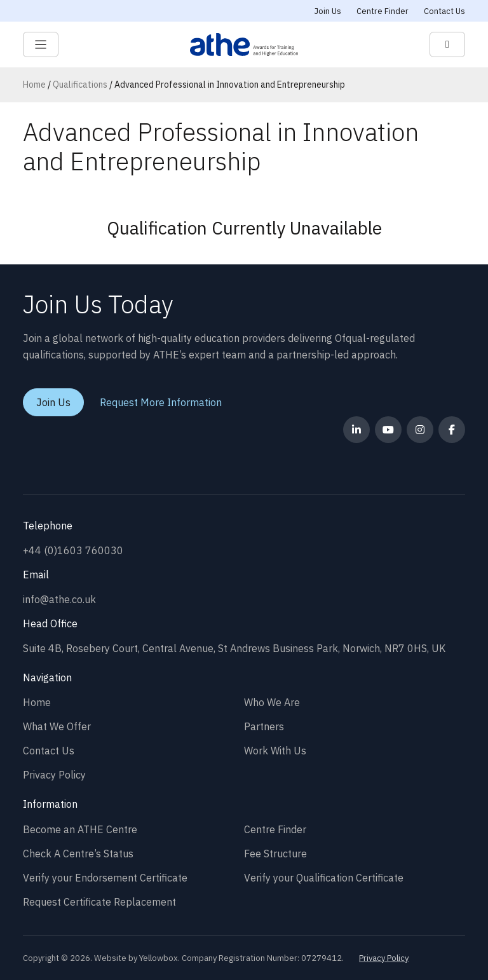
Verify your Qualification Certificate (324, 878)
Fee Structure (275, 854)
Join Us (328, 11)
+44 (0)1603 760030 (73, 550)
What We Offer (57, 726)
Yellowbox (159, 958)
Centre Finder (383, 11)
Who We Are (272, 702)
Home (34, 85)
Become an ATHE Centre (80, 829)
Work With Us (275, 751)
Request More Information (161, 402)
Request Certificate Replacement (99, 902)
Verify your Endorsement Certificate (105, 878)
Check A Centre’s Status (78, 854)
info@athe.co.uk (59, 599)
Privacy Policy (54, 775)
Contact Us (444, 11)
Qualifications (80, 85)
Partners (264, 726)
